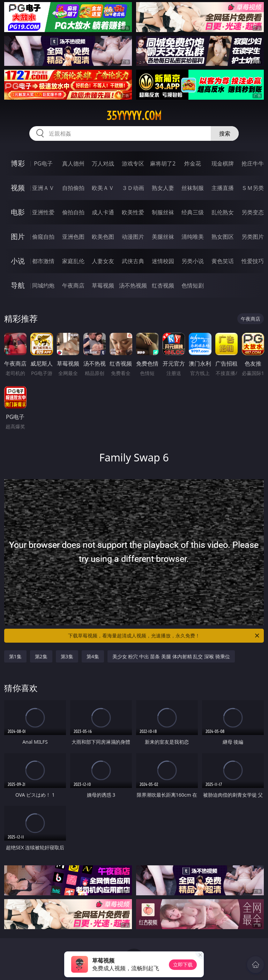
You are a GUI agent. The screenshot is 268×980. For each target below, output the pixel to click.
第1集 (15, 656)
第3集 (67, 656)
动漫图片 (133, 237)
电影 (18, 212)
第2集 (41, 656)
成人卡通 (103, 212)
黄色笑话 (223, 261)
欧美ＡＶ (103, 188)
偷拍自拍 (73, 212)
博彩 (18, 163)
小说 (18, 261)
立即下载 (183, 964)
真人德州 (73, 163)
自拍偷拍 (73, 188)
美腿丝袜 (163, 237)
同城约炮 (43, 285)
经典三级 (193, 212)
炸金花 (193, 163)
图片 (18, 236)
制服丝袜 (163, 212)
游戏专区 (133, 163)
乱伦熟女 (223, 212)
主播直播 (223, 188)
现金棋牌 (223, 163)
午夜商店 (73, 285)
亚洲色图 (73, 237)
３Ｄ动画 (133, 188)
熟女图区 (223, 237)
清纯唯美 (193, 237)
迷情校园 (163, 261)
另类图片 (253, 237)
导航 (18, 285)
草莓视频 (103, 285)
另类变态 (253, 212)
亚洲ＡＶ (43, 188)
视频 (18, 188)
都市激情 (43, 261)
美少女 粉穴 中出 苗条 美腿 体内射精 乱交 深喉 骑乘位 (171, 656)
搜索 (225, 133)
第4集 (93, 656)
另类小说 (193, 261)
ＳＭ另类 (253, 188)
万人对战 (103, 163)
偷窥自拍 (43, 237)
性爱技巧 (253, 261)
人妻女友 (103, 261)
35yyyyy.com (134, 116)
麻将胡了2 (163, 163)
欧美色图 (103, 237)
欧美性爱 (133, 212)
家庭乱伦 (73, 261)
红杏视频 (163, 285)
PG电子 (43, 163)
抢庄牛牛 (253, 163)
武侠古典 (133, 261)
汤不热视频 (133, 285)
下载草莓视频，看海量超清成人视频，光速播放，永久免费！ (164, 636)
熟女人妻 (163, 188)
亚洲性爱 (43, 212)
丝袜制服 (193, 188)
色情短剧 (193, 285)
